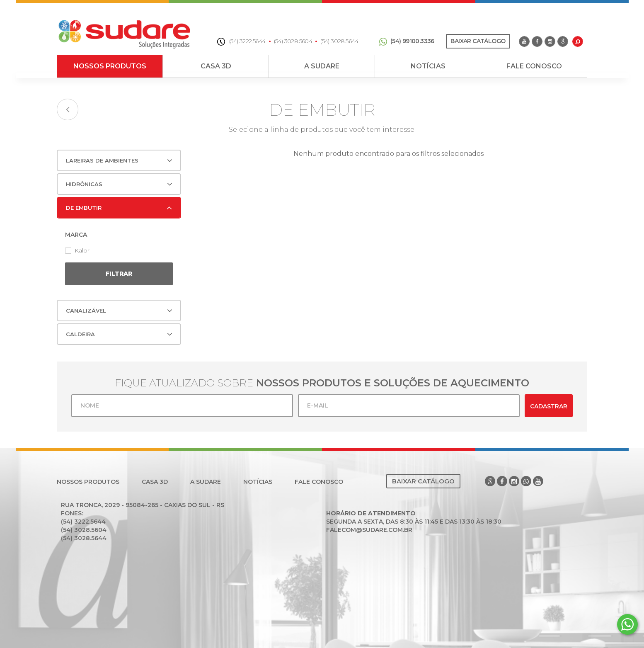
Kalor (77, 250)
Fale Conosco (534, 66)
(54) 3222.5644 (241, 41)
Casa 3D (216, 66)
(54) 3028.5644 (339, 41)
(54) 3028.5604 (293, 41)
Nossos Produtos (110, 66)
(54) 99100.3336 (407, 41)
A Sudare (322, 66)
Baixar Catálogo (478, 41)
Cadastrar (549, 406)
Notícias (428, 66)
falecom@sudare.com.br (369, 530)
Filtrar (119, 274)
